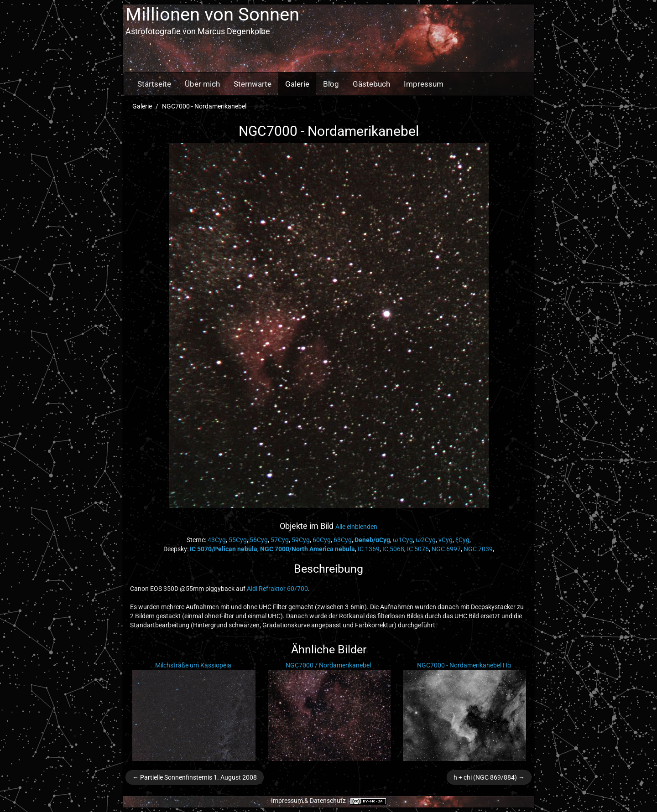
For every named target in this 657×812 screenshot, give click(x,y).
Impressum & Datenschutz (308, 801)
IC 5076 (418, 549)
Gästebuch (371, 84)
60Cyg (322, 540)
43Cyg (217, 540)
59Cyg (301, 540)
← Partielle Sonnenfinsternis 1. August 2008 (195, 777)
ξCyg (462, 540)
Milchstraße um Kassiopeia (193, 665)
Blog (331, 84)
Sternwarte (253, 84)
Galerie (297, 84)
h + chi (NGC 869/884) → (489, 777)
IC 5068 (393, 549)
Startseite (154, 84)
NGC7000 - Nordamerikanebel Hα (464, 665)
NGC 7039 (478, 549)
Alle (356, 527)
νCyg (446, 540)
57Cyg (280, 540)
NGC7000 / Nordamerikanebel (328, 665)
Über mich (202, 84)
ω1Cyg (403, 540)
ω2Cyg (426, 540)
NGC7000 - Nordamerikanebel (204, 106)
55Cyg (238, 540)
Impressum (424, 84)
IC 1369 (369, 549)
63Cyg (343, 540)
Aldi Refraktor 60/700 (277, 589)
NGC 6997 (446, 549)
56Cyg (259, 540)
